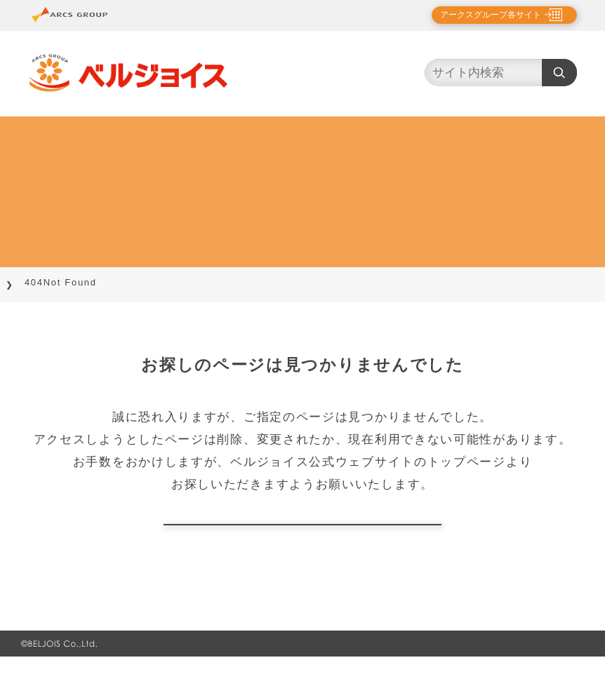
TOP (29, 282)
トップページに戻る (302, 546)
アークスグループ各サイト (479, 15)
